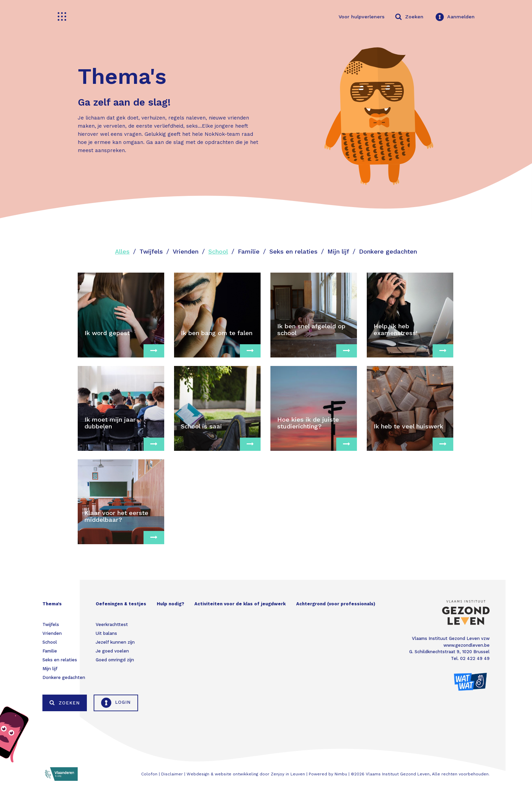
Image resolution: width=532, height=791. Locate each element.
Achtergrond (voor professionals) (336, 604)
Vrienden (186, 251)
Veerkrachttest (112, 624)
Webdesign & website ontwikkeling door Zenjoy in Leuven (246, 774)
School (218, 251)
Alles (122, 251)
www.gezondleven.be (467, 645)
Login (116, 703)
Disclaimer (172, 774)
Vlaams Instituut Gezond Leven (398, 774)
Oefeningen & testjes (121, 604)
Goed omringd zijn (115, 660)
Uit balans (106, 633)
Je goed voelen (112, 651)
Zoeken (65, 703)
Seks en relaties (293, 251)
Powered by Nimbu (328, 774)
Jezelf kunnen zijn (115, 642)
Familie (249, 251)
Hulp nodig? (170, 604)
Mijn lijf (338, 251)
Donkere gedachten (388, 251)
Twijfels (151, 251)
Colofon (149, 774)
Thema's (52, 604)
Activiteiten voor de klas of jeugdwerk (240, 604)
